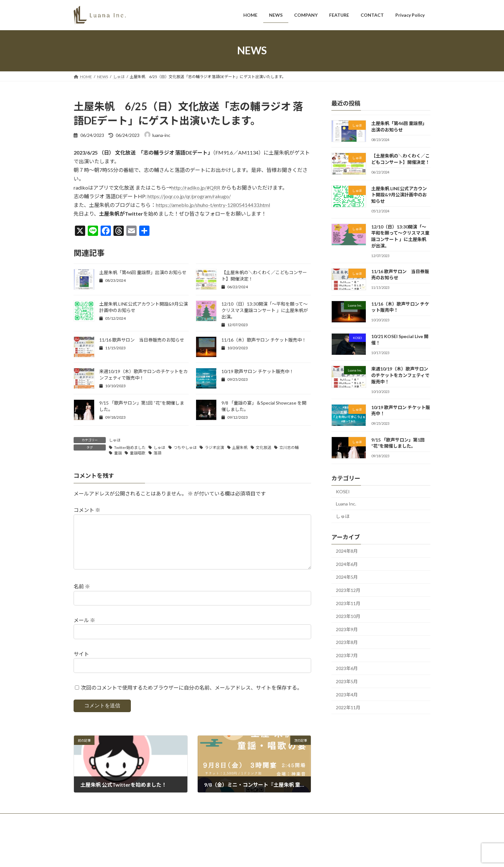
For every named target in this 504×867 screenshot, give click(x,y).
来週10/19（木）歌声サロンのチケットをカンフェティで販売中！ (400, 375)
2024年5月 (347, 577)
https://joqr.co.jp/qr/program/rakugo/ (189, 196)
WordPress (195, 856)
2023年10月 (348, 616)
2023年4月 (347, 694)
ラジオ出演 (214, 447)
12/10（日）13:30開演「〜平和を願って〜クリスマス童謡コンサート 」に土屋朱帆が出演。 (265, 310)
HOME (86, 830)
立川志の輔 (289, 447)
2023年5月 (347, 681)
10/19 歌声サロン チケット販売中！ (258, 371)
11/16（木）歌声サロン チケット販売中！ (264, 340)
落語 (157, 453)
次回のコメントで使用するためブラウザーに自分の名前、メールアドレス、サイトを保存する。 (192, 698)
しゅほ (115, 440)
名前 (82, 597)
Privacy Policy (230, 830)
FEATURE (167, 830)
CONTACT (197, 830)
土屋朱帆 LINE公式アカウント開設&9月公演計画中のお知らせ (399, 194)
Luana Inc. (346, 503)
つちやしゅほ (185, 447)
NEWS (110, 830)
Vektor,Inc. (310, 856)
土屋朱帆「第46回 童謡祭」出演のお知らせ (143, 272)
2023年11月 (348, 603)
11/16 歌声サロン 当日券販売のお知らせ (142, 340)
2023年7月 (347, 655)
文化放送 (264, 447)
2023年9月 (347, 629)
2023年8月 (347, 642)
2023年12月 (348, 590)
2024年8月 (347, 551)
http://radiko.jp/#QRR (196, 188)
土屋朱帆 (240, 447)
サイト (81, 664)
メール (84, 630)
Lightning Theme (228, 856)
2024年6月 (347, 564)
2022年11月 (348, 707)
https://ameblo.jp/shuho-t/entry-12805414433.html (213, 205)
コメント (87, 510)
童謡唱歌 (138, 453)
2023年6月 (347, 668)
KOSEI (343, 492)
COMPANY (137, 830)
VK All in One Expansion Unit (271, 856)
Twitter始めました (130, 447)
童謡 (118, 453)
